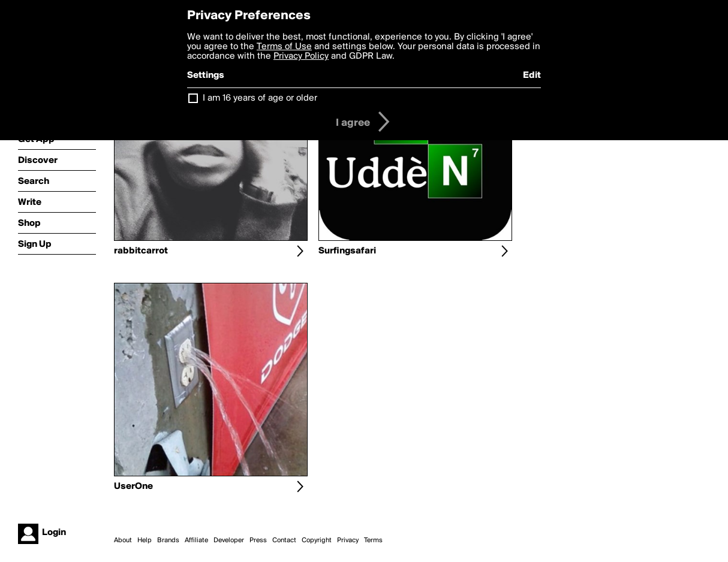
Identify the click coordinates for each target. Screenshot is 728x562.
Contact (284, 540)
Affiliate (196, 540)
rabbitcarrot (141, 251)
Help (145, 540)
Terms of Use (284, 47)
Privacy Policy (301, 56)
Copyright (317, 540)
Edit (532, 75)
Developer (229, 540)
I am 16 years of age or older (260, 98)
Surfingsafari (347, 251)
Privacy (348, 540)
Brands (168, 540)
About (123, 540)
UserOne (133, 487)
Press (258, 540)
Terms (373, 540)
